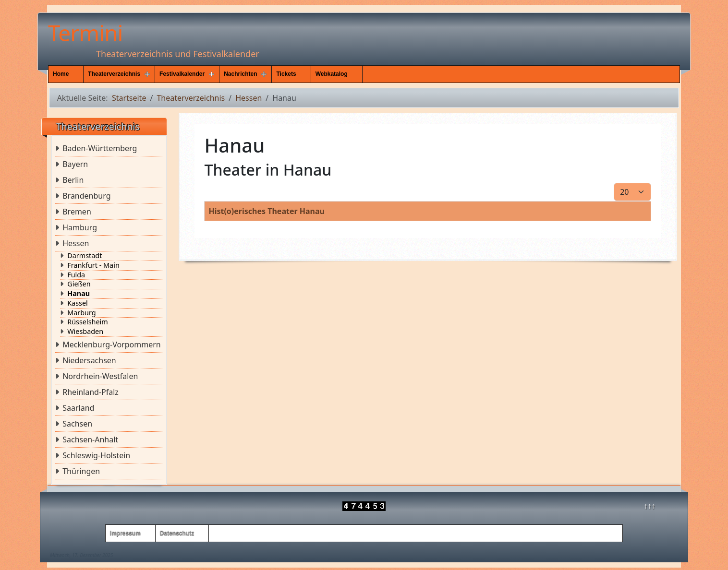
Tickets (286, 74)
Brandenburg (86, 196)
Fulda (76, 275)
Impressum (125, 533)
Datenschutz (177, 533)
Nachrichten (240, 74)
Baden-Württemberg (100, 148)
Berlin (73, 180)
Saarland (78, 408)
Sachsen (77, 424)
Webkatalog (332, 74)
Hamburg (80, 227)
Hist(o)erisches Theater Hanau (267, 211)
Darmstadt (85, 256)
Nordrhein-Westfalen (100, 376)
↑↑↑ (650, 506)
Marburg (81, 313)
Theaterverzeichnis (114, 74)
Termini (85, 33)
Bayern (75, 164)
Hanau (79, 294)
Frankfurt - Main (93, 265)
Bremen (77, 212)
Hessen (76, 243)
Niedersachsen (89, 360)
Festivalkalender (182, 74)
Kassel (78, 303)
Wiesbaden (85, 332)
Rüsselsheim (88, 322)
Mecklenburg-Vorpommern (112, 344)
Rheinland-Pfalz (91, 392)
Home (61, 74)
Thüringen (81, 471)
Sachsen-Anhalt (90, 439)
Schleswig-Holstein (96, 455)
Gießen (79, 284)
